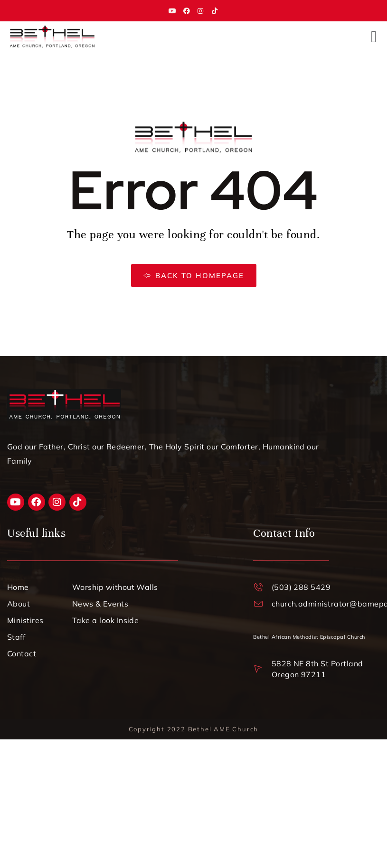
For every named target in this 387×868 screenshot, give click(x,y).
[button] (374, 37)
